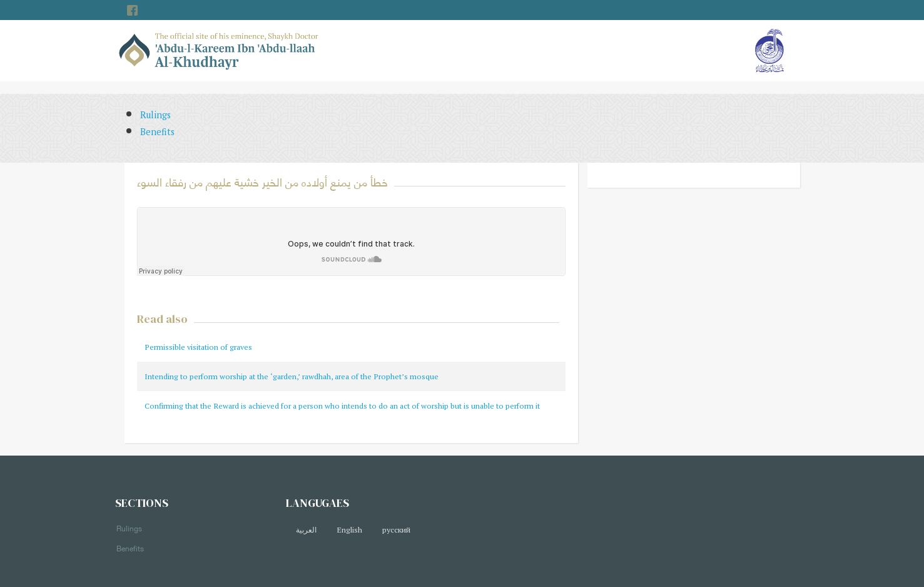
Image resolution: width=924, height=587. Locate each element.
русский (396, 530)
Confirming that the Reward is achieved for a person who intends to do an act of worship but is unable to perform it (342, 406)
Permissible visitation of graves (198, 347)
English (349, 530)
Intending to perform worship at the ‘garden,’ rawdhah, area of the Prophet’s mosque (292, 376)
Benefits (157, 132)
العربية (306, 530)
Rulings (155, 115)
